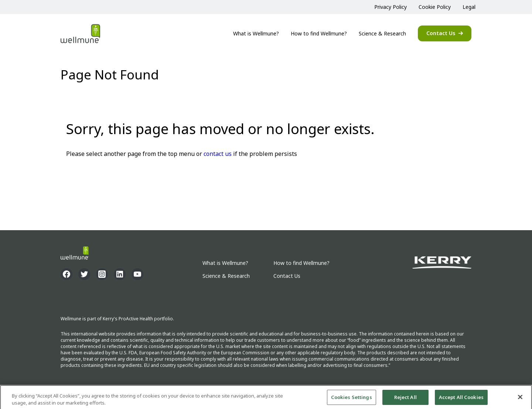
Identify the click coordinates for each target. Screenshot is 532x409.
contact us (218, 154)
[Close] (520, 399)
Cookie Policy (435, 7)
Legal (469, 7)
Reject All (405, 399)
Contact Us (441, 33)
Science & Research (382, 33)
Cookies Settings (352, 399)
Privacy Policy (391, 7)
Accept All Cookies (461, 399)
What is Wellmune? (256, 33)
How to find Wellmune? (319, 33)
